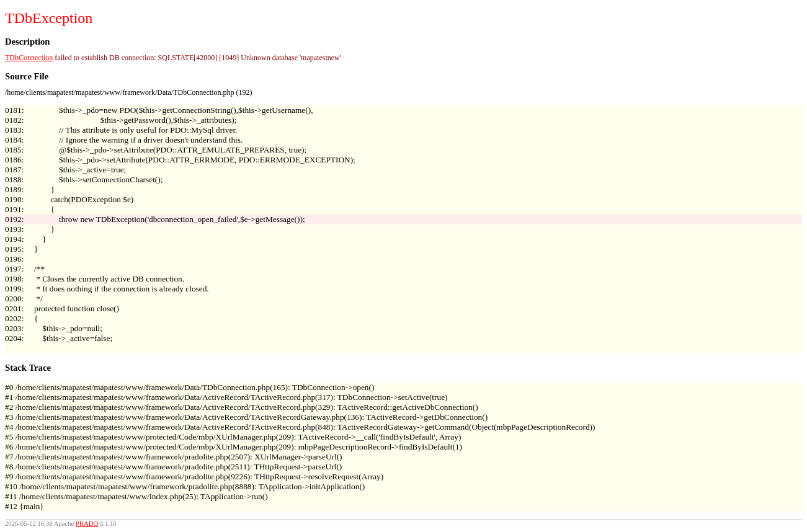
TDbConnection (29, 58)
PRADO (87, 524)
